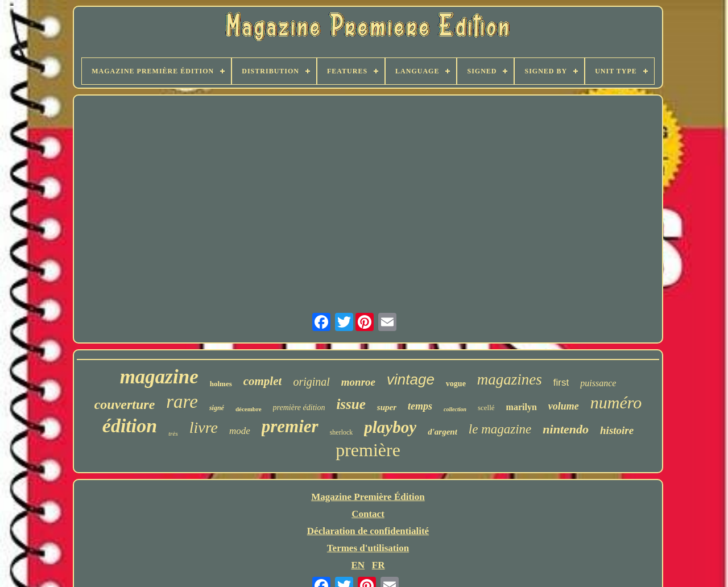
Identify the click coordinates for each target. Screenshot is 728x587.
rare (182, 402)
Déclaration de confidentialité (368, 531)
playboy (390, 427)
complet (263, 381)
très (173, 433)
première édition (299, 408)
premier (290, 426)
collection (455, 409)
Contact (368, 514)
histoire (617, 430)
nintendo (566, 429)
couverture (125, 404)
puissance (598, 383)
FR (379, 565)
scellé (486, 408)
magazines (510, 379)
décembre (249, 409)
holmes (221, 384)
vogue (456, 384)
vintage (411, 379)
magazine (159, 377)
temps (420, 406)
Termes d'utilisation (368, 548)
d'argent (442, 432)
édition (130, 426)
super (387, 407)
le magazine (500, 429)
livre (204, 427)
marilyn (522, 407)
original (311, 382)
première (368, 450)
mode (240, 431)
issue (351, 404)
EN (358, 565)
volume (564, 406)
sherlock (342, 432)
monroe (358, 382)
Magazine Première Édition (368, 497)
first (561, 383)
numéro (616, 402)
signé (217, 408)
